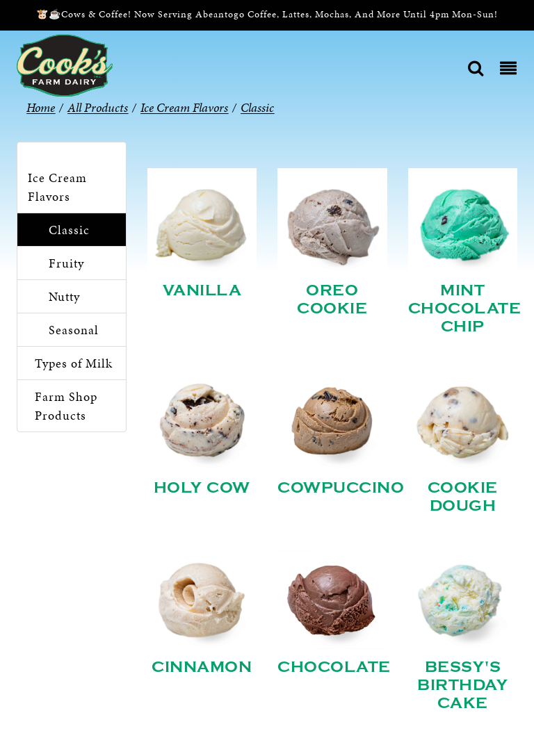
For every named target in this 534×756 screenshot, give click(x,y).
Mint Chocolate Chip (465, 309)
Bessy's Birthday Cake (462, 685)
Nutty (64, 296)
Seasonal (74, 330)
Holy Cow (202, 488)
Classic (69, 230)
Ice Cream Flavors (57, 187)
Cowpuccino (341, 488)
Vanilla (202, 290)
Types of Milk (74, 363)
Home (41, 107)
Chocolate (334, 667)
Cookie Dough (463, 497)
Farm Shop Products (66, 406)
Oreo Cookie (332, 299)
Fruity (66, 263)
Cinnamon (202, 667)
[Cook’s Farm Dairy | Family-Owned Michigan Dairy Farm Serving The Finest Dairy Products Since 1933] (65, 64)
